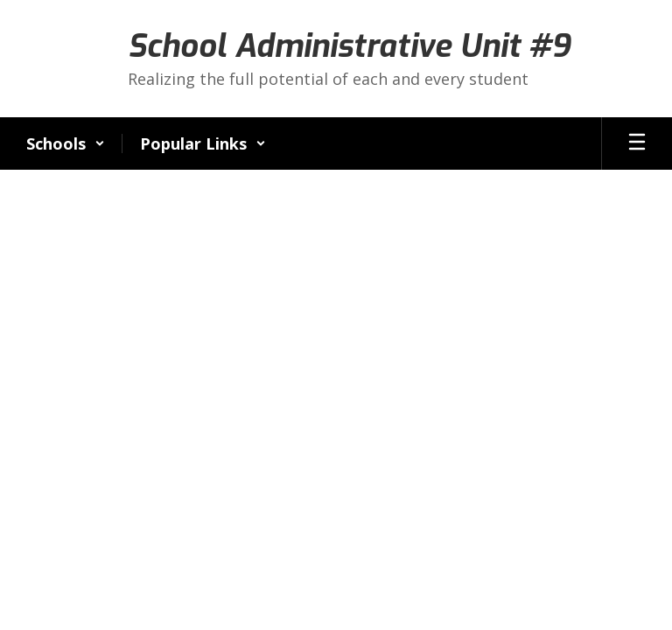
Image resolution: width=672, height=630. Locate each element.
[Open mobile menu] (637, 143)
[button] (66, 143)
